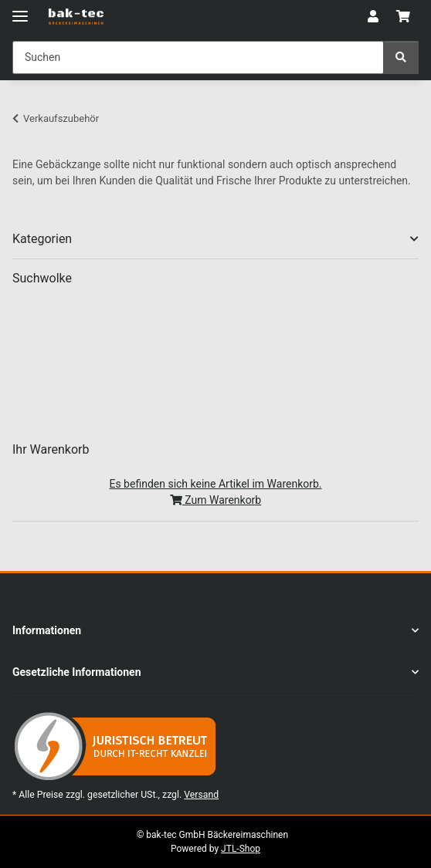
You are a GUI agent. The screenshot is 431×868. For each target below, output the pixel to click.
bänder (267, 408)
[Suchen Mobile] (198, 57)
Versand (201, 795)
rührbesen (159, 423)
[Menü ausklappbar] (20, 10)
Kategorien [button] (42, 239)
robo (337, 386)
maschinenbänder (130, 408)
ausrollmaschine (118, 336)
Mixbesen (322, 348)
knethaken (98, 351)
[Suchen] (401, 57)
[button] (373, 17)
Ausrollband (216, 373)
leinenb (231, 337)
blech (107, 375)
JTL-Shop (241, 849)
